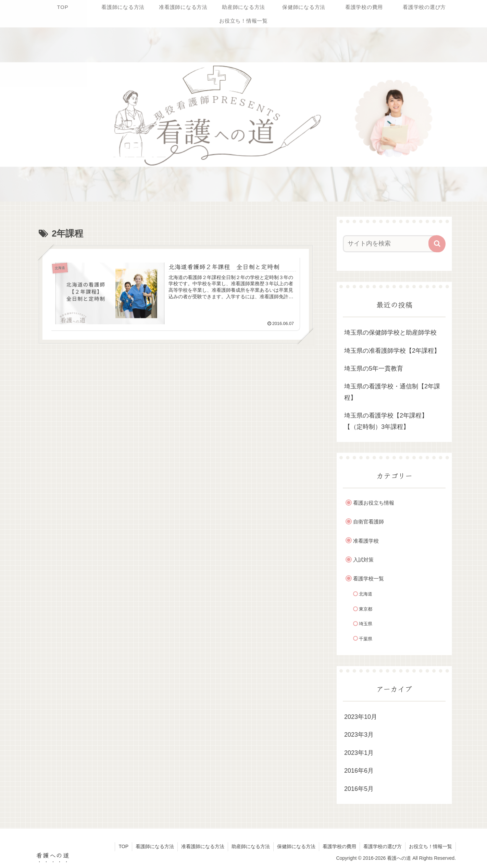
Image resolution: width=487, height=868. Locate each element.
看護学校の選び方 (383, 846)
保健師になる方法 (296, 846)
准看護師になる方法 (203, 846)
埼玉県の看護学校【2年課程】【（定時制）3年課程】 (386, 421)
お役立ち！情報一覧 (430, 846)
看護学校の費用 (339, 846)
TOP (123, 846)
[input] (390, 244)
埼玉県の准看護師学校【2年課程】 (392, 351)
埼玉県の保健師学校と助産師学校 (390, 333)
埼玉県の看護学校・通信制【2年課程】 (392, 392)
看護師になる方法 (155, 846)
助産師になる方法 (251, 846)
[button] (437, 244)
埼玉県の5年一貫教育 (374, 369)
